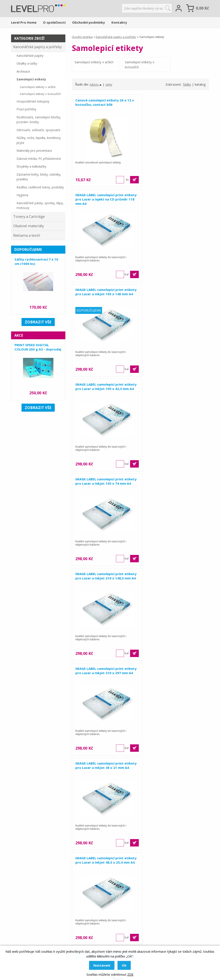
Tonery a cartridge (99, 934)
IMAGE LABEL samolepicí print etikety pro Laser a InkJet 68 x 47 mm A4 (172, 578)
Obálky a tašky (27, 63)
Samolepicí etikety (31, 79)
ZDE (130, 974)
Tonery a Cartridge (29, 216)
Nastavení (102, 965)
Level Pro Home (24, 22)
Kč (202, 8)
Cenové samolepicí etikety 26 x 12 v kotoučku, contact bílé (105, 102)
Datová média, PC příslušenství (39, 159)
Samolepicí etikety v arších (94, 62)
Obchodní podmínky (88, 22)
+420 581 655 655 (41, 926)
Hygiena (22, 195)
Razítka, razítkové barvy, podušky (40, 187)
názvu (96, 84)
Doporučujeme (28, 249)
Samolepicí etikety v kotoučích (136, 64)
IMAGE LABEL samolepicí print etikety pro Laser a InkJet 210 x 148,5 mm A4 (171, 294)
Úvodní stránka (82, 37)
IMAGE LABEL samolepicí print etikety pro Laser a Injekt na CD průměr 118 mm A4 (171, 104)
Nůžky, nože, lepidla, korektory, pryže (39, 140)
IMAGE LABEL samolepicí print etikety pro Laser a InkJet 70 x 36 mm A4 (103, 673)
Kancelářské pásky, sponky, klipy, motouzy (40, 205)
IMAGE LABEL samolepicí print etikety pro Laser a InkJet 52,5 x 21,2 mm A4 (175, 483)
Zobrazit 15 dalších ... (140, 867)
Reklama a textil (27, 235)
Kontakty (119, 22)
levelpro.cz (30, 938)
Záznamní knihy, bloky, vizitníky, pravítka (39, 177)
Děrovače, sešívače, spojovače (38, 130)
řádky (187, 84)
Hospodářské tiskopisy (33, 101)
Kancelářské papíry (30, 56)
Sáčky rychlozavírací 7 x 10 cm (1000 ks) (36, 261)
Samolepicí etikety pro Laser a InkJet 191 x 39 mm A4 (170, 671)
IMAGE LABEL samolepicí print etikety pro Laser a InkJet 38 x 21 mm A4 (172, 389)
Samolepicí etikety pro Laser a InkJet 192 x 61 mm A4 (100, 765)
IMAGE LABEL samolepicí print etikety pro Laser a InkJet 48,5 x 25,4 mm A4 (106, 483)
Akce (19, 335)
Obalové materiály (29, 226)
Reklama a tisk (95, 916)
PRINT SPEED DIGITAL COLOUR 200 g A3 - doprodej (38, 347)
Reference (158, 922)
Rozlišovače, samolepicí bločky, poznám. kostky (39, 120)
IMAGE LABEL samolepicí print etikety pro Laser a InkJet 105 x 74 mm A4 (104, 294)
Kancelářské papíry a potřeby (116, 37)
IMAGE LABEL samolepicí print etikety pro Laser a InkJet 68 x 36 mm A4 (103, 578)
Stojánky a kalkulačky (31, 166)
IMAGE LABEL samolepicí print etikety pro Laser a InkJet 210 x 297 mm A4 (105, 389)
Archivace (23, 71)
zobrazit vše (38, 322)
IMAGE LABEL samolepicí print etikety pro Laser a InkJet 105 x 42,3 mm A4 (175, 199)
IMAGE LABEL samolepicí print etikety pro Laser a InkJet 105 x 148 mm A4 (105, 199)
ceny (109, 84)
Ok (124, 965)
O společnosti (54, 22)
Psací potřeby (26, 109)
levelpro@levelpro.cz (41, 933)
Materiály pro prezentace (34, 151)
